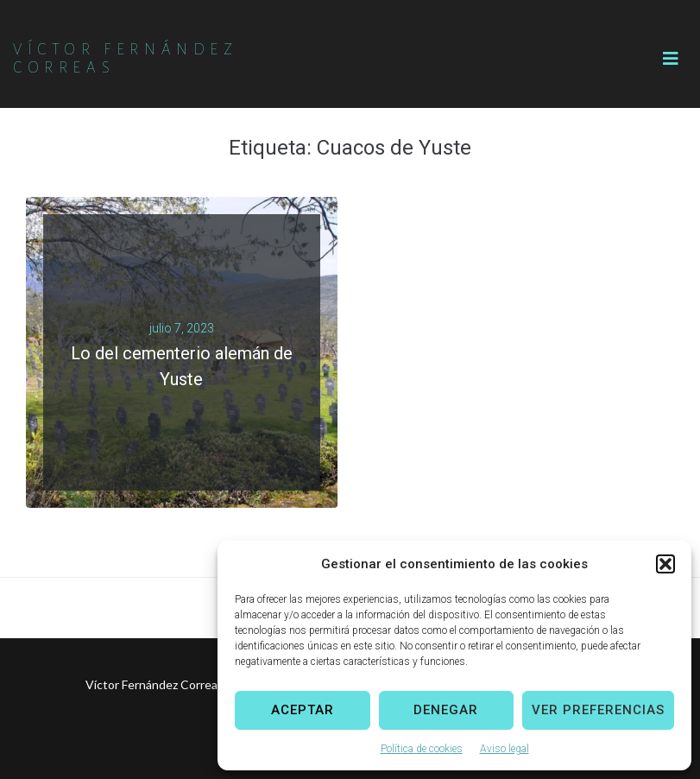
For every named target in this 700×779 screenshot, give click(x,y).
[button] (665, 564)
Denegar (446, 710)
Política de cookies (422, 749)
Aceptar (303, 710)
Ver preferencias (598, 710)
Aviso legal (505, 749)
